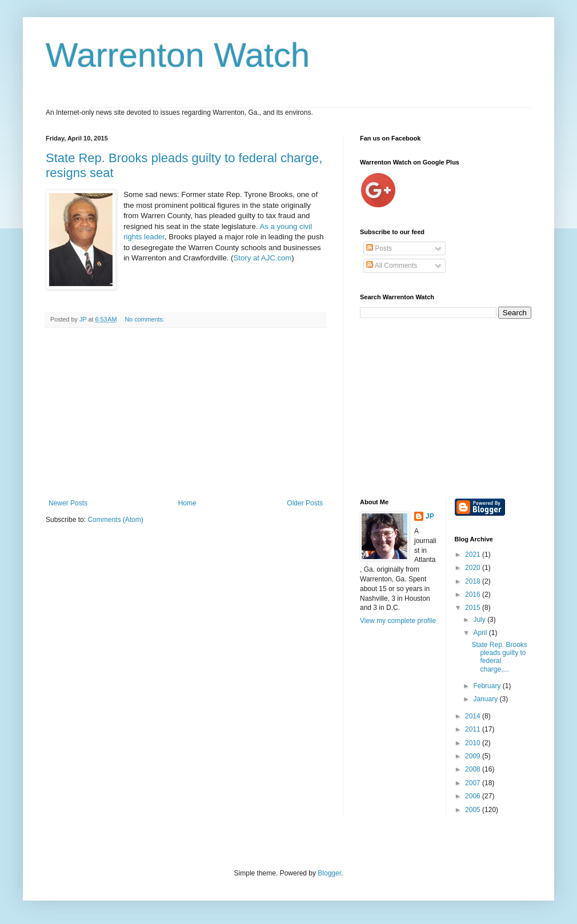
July (480, 620)
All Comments (392, 266)
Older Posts (305, 503)
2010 (474, 743)
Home (187, 503)
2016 (474, 594)
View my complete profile (398, 621)
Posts (379, 248)
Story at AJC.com (262, 258)
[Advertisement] (186, 413)
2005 (474, 810)
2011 (474, 729)
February (488, 686)
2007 (474, 783)
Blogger (329, 873)
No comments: (145, 319)
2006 (474, 796)
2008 (474, 769)
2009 (474, 756)
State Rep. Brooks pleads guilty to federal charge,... (499, 657)
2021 (474, 555)
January (486, 699)
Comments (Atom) (115, 520)
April (481, 633)
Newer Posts (68, 503)
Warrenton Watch (178, 55)
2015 (474, 608)
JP (430, 516)
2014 (474, 716)
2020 (474, 568)
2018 (474, 581)
